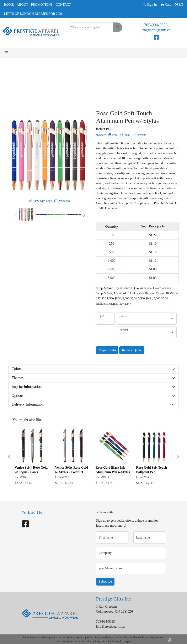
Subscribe (105, 581)
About (22, 4)
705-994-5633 (156, 25)
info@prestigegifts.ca (156, 30)
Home (9, 4)
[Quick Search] (89, 27)
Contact (63, 4)
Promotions (42, 4)
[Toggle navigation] (6, 53)
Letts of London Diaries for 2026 (33, 14)
